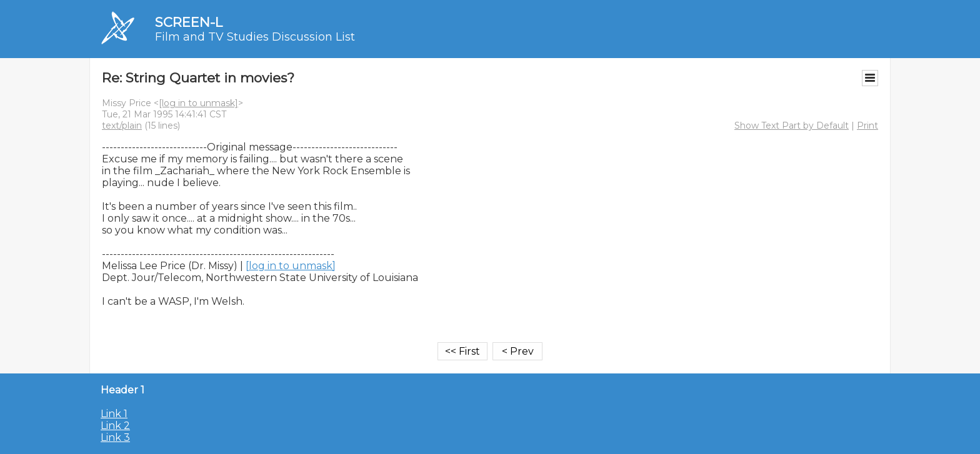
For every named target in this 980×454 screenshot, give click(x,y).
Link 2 (115, 426)
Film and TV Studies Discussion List (255, 37)
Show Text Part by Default (792, 126)
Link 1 (114, 414)
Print (867, 126)
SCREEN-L (189, 22)
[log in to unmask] (198, 103)
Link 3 (115, 437)
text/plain (122, 126)
